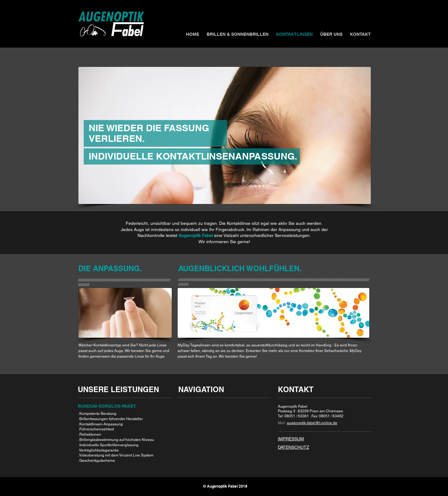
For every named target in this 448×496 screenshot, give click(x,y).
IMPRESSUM (291, 439)
